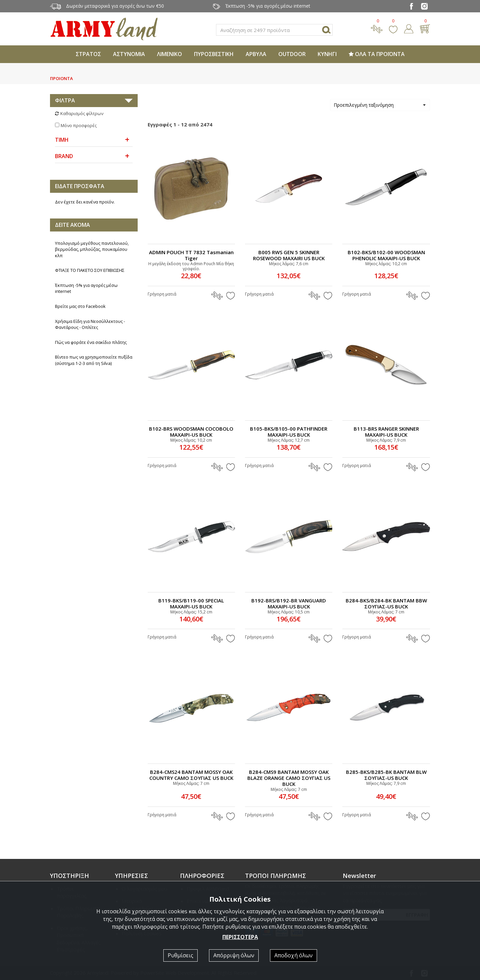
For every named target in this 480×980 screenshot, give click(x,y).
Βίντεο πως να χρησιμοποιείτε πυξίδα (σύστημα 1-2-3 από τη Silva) (94, 360)
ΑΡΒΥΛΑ (256, 54)
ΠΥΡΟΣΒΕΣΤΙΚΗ (214, 54)
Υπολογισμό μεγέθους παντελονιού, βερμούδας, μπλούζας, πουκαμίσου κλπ (92, 249)
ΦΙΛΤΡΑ (65, 100)
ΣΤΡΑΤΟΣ (88, 54)
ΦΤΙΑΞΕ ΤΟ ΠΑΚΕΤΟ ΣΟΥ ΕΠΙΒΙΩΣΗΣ (90, 270)
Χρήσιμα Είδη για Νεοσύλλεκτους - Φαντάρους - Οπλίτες (90, 324)
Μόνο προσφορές (79, 125)
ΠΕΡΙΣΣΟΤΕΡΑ (240, 937)
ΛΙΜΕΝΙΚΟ (169, 54)
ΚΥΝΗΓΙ (327, 54)
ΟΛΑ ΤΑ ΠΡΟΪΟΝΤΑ (377, 54)
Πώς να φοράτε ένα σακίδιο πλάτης (91, 342)
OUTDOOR (292, 54)
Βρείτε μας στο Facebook (80, 306)
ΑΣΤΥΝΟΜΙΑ (129, 54)
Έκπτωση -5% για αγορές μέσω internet (86, 288)
